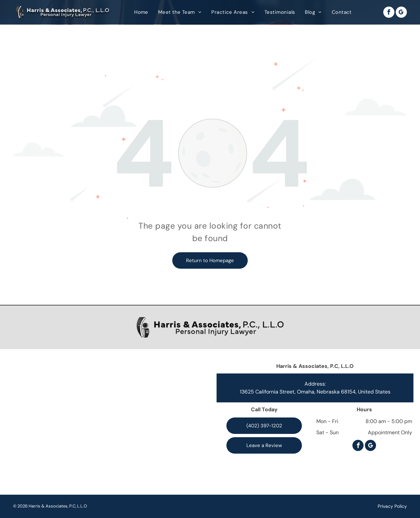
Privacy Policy (392, 506)
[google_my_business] (401, 13)
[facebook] (389, 13)
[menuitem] (141, 12)
